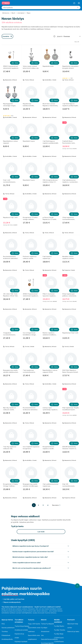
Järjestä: (60, 36)
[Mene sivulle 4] (48, 505)
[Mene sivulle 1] (34, 505)
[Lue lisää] (41, 532)
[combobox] (41, 8)
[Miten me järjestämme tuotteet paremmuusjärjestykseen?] (54, 36)
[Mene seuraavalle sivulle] (56, 505)
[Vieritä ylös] (77, 586)
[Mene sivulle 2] (38, 505)
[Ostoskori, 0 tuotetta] (74, 3)
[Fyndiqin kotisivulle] (6, 3)
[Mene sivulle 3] (43, 505)
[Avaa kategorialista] (79, 3)
